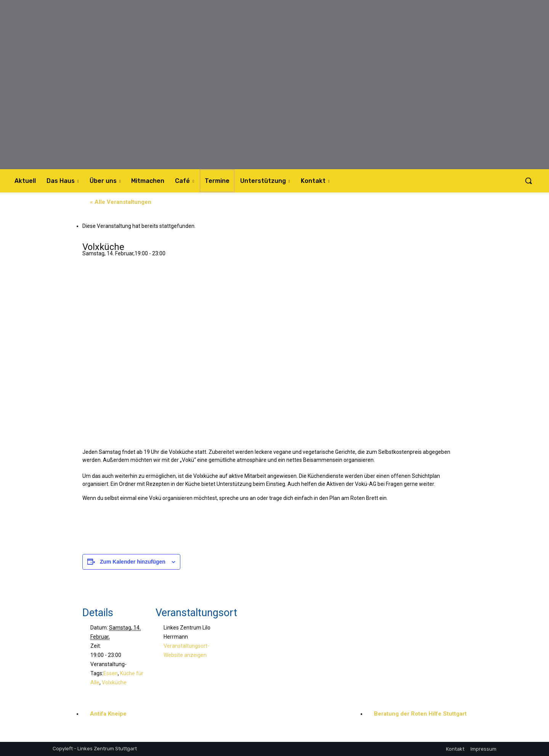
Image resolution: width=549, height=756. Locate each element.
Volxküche (114, 682)
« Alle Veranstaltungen (121, 202)
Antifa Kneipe (108, 714)
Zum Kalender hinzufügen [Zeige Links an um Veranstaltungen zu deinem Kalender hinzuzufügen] (133, 562)
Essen (111, 673)
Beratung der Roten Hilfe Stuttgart (420, 714)
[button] (528, 181)
